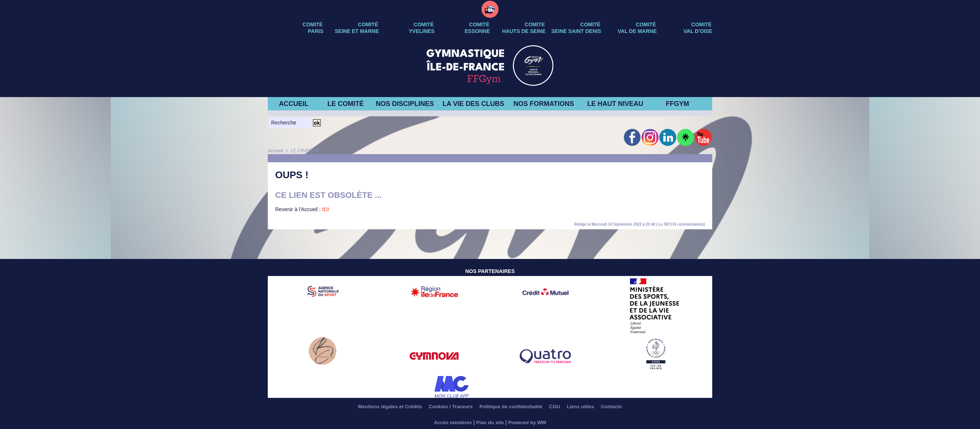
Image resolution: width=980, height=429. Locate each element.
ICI (325, 209)
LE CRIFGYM (303, 151)
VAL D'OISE (698, 31)
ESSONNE (477, 31)
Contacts (622, 407)
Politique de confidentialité (512, 407)
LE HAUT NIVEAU (615, 104)
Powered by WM (529, 422)
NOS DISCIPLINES (405, 104)
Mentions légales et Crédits (381, 407)
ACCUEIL (294, 104)
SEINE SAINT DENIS (576, 31)
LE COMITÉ (346, 104)
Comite (535, 24)
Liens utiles (588, 407)
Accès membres (451, 422)
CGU (559, 407)
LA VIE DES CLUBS (473, 104)
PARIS (316, 31)
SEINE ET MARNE (357, 31)
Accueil (275, 151)
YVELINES (422, 31)
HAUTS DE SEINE (524, 31)
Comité (701, 24)
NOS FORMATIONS (544, 104)
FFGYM (678, 104)
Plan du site (490, 422)
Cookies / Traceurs (447, 407)
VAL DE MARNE (637, 31)
